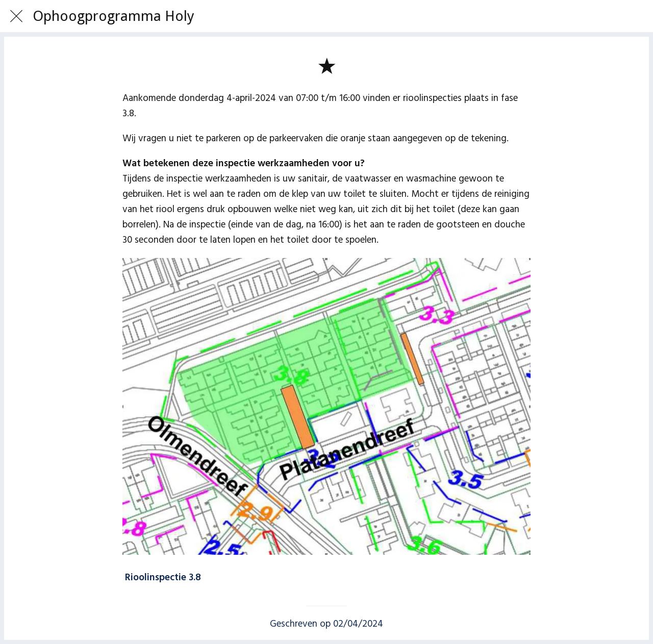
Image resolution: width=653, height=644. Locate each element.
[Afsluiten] (16, 16)
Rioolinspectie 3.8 (163, 578)
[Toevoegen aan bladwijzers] (326, 65)
